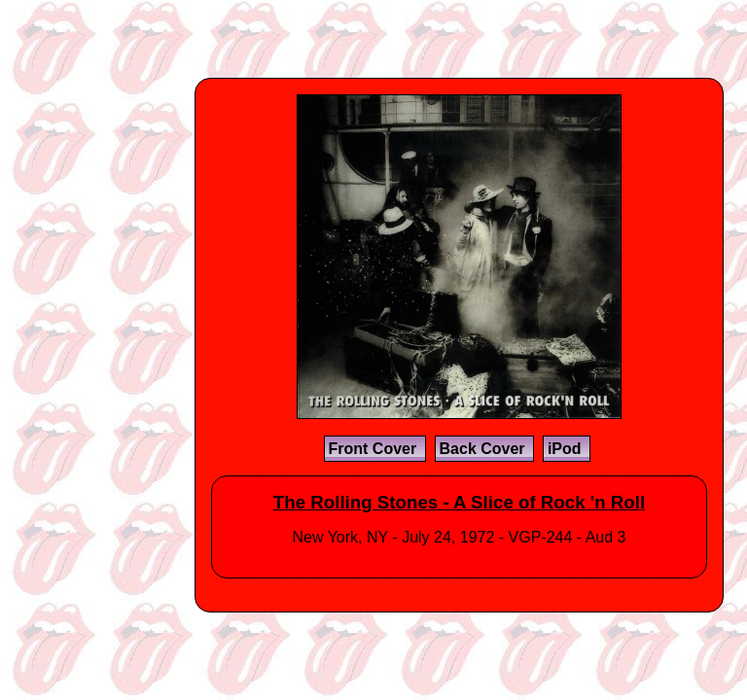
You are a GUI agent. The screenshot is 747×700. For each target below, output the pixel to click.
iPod (567, 449)
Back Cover (485, 449)
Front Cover (375, 449)
